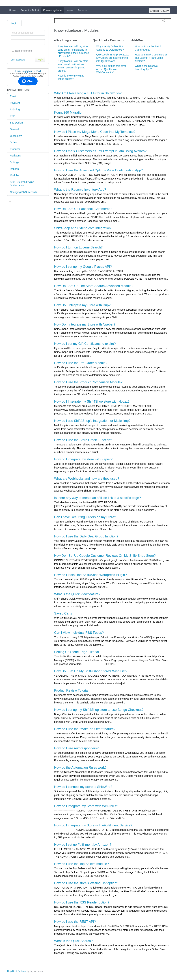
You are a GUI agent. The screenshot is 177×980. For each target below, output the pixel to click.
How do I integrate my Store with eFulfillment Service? (93, 825)
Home (13, 10)
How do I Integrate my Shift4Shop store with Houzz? (92, 402)
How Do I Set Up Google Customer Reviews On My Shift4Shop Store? (105, 556)
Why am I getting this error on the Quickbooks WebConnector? (111, 69)
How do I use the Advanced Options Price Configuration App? (98, 170)
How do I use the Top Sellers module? (82, 864)
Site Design (16, 123)
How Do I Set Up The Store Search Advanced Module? (94, 286)
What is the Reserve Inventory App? (80, 190)
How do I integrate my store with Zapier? (83, 459)
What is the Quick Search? (73, 941)
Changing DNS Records (23, 192)
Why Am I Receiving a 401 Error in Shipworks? (88, 93)
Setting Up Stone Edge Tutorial (76, 652)
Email (13, 96)
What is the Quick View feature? (77, 594)
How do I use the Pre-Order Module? (81, 363)
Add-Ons (137, 40)
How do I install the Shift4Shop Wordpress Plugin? (90, 575)
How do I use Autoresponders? (76, 748)
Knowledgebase (53, 10)
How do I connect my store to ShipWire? (83, 787)
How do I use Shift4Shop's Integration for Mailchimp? (92, 421)
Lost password (18, 60)
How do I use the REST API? (75, 922)
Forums (82, 10)
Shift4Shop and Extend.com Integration (82, 228)
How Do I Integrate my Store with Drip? (82, 305)
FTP (12, 116)
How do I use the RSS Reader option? (82, 902)
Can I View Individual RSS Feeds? (79, 633)
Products (15, 149)
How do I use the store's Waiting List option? (86, 883)
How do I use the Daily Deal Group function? (86, 536)
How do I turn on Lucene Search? (78, 247)
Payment (15, 103)
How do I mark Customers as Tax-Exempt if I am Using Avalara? (151, 58)
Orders (14, 142)
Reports (14, 169)
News (70, 10)
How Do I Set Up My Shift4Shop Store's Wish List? (91, 671)
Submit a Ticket (30, 10)
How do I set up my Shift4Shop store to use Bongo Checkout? (99, 710)
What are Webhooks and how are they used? (87, 479)
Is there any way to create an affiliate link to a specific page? (98, 498)
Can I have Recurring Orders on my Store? (85, 517)
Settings (15, 162)
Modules (15, 175)
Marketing (15, 156)
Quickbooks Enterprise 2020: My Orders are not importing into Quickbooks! (113, 58)
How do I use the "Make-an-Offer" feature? (85, 729)
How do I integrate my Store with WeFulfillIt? (86, 806)
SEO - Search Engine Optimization (22, 184)
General (14, 129)
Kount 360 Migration (69, 113)
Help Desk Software (17, 971)
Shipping (15, 109)
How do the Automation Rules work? (80, 768)
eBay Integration (65, 40)
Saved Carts (63, 613)
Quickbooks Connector (109, 40)
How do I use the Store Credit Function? (83, 440)
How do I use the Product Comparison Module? (88, 382)
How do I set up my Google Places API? (83, 267)
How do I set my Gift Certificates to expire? (85, 344)
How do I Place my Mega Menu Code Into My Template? (95, 132)
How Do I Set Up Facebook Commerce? (83, 209)
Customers (16, 136)
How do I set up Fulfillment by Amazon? (83, 845)
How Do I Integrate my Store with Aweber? (85, 324)
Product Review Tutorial (71, 690)
